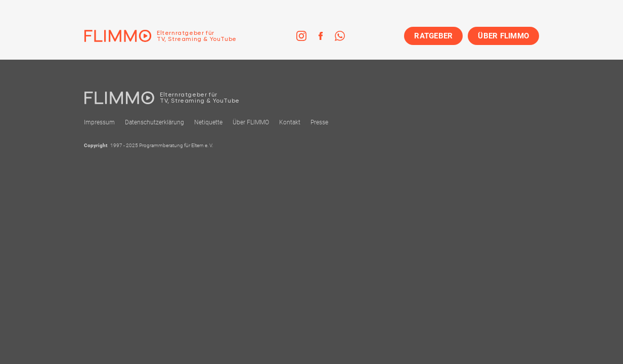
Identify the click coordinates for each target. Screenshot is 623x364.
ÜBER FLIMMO (503, 36)
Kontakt (290, 122)
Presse (319, 122)
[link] (301, 36)
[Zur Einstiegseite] (160, 36)
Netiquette (208, 122)
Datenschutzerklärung (154, 122)
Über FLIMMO (251, 122)
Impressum (99, 122)
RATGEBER (433, 36)
